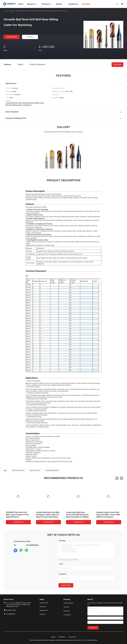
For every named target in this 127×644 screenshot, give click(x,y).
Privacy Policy (72, 637)
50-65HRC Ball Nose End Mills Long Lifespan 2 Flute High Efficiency (17, 515)
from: (61, 564)
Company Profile (44, 603)
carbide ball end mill (52, 470)
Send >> (93, 628)
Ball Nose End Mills (22, 11)
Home (6, 11)
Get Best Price (12, 37)
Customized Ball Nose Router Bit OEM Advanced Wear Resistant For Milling (77, 515)
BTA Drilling (67, 611)
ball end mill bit (35, 470)
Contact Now (66, 585)
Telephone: (63, 574)
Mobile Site (62, 637)
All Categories (67, 615)
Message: (63, 541)
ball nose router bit (18, 470)
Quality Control (44, 610)
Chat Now (30, 37)
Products (12, 11)
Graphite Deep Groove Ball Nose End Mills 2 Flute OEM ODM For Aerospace (108, 515)
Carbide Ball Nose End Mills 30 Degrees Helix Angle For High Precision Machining (48, 515)
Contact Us (43, 614)
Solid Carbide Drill (68, 603)
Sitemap (53, 637)
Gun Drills (66, 607)
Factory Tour (43, 607)
